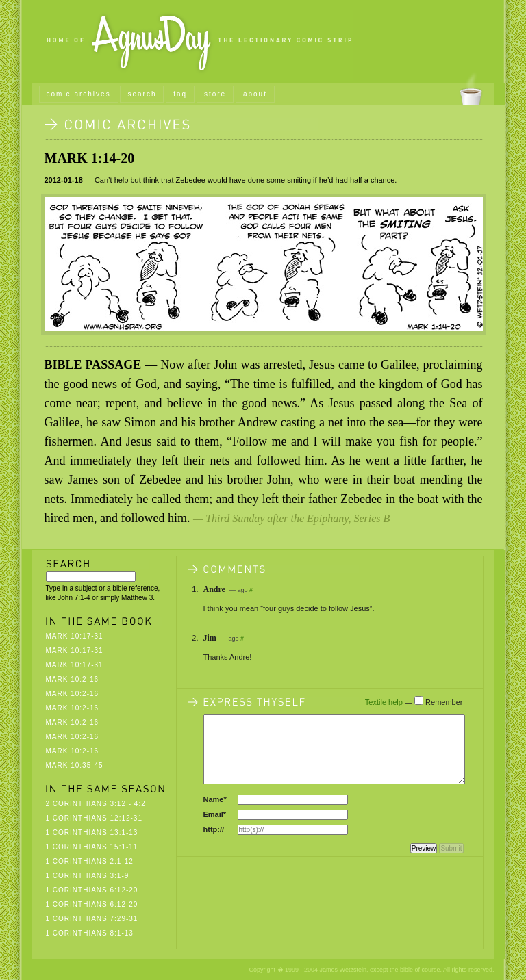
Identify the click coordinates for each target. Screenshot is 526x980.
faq (180, 94)
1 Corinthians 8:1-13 (90, 933)
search (142, 94)
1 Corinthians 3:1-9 (88, 876)
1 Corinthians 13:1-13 (92, 833)
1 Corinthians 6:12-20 (92, 890)
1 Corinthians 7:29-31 (92, 919)
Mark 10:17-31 (75, 636)
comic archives (79, 94)
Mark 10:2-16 (73, 679)
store (215, 94)
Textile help (384, 702)
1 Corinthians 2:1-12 (90, 861)
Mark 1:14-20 (90, 158)
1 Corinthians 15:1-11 (92, 847)
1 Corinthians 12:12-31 (95, 818)
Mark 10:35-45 (75, 765)
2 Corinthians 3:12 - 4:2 (96, 804)
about (255, 94)
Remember (444, 702)
